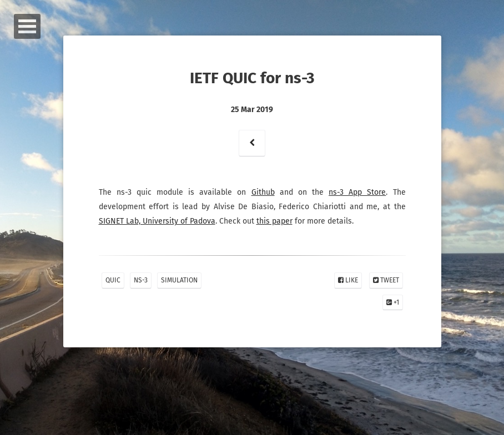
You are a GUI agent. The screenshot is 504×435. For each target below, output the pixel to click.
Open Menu (27, 26)
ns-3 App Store (357, 192)
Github (263, 192)
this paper (274, 221)
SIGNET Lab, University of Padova (157, 221)
